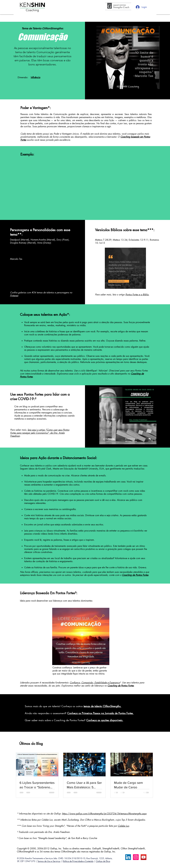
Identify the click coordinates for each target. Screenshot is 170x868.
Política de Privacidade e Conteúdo (78, 861)
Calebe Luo (123, 826)
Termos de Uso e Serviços (49, 861)
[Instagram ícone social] (136, 857)
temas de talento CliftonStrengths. (102, 706)
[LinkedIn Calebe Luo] (128, 857)
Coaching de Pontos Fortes (121, 686)
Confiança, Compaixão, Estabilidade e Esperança (95, 683)
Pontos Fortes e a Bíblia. (137, 295)
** (19, 234)
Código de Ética (103, 861)
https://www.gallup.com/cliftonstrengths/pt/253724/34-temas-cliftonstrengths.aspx (104, 814)
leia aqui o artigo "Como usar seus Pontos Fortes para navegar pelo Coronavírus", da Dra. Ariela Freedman (40, 433)
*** (150, 230)
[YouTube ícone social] (144, 857)
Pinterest (14, 296)
